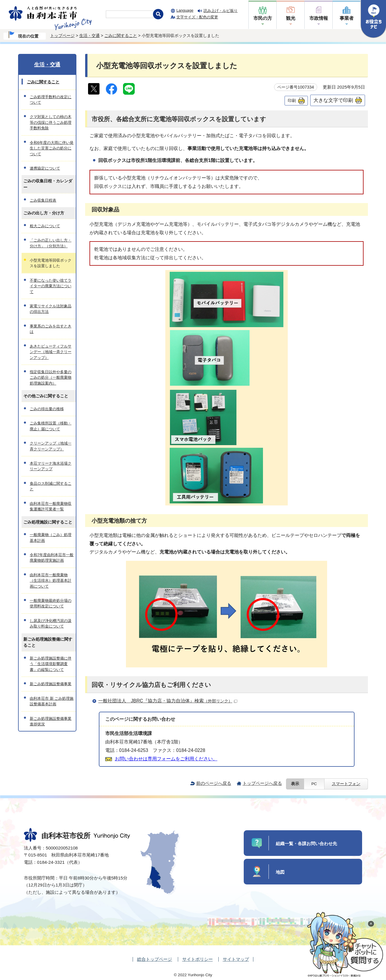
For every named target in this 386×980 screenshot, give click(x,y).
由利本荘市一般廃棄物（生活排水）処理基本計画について (51, 581)
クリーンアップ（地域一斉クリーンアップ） (51, 446)
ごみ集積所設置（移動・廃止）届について (51, 426)
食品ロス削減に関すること (51, 486)
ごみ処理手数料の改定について (51, 100)
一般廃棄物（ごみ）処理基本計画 (51, 537)
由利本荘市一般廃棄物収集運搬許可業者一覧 (51, 506)
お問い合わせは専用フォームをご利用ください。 (166, 759)
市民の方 (263, 18)
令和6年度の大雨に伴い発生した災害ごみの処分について (52, 148)
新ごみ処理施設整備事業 (51, 684)
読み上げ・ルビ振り (221, 11)
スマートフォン (346, 784)
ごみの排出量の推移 (47, 409)
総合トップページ (155, 959)
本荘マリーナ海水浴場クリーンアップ (51, 466)
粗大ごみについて (45, 226)
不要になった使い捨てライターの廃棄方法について (51, 286)
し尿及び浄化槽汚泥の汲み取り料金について (51, 623)
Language (185, 10)
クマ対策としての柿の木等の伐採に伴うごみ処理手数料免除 (51, 122)
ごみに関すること (121, 36)
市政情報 (319, 18)
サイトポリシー (198, 959)
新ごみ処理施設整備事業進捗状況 (51, 721)
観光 (291, 18)
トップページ (62, 36)
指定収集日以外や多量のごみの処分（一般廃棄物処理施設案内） (51, 378)
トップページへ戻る (262, 783)
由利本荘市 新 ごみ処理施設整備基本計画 (52, 701)
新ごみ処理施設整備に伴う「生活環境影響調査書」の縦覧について (51, 664)
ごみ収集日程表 (43, 200)
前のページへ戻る (214, 783)
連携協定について (45, 168)
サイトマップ (236, 959)
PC (314, 784)
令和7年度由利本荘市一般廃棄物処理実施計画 (52, 558)
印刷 (292, 101)
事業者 (347, 18)
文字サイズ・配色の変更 (197, 17)
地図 (280, 872)
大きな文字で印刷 (333, 100)
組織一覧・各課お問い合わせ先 (306, 844)
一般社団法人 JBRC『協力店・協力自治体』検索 (168, 701)
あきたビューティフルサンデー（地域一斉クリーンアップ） (51, 352)
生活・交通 (90, 36)
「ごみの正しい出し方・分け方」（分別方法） (51, 243)
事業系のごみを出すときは (51, 329)
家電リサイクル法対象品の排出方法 (51, 309)
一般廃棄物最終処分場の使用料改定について (51, 603)
